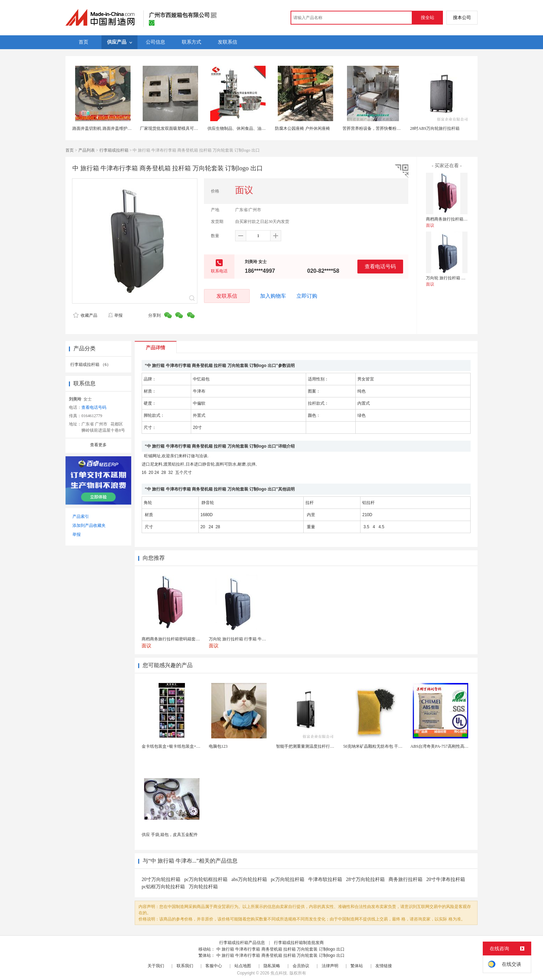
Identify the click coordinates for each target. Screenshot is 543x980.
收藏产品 (85, 315)
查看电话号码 (380, 266)
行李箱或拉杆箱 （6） (91, 365)
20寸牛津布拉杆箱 (446, 879)
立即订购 (307, 296)
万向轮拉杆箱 (203, 887)
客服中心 (214, 966)
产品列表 (87, 150)
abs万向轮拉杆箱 (249, 879)
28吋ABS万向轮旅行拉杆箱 (435, 128)
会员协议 (301, 966)
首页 (70, 150)
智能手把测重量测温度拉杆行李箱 (307, 746)
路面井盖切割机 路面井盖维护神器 (104, 128)
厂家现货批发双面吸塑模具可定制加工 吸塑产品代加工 (190, 128)
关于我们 (156, 966)
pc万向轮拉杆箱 (288, 879)
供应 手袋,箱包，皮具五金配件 (170, 835)
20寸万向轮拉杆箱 (161, 879)
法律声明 (330, 966)
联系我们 (185, 966)
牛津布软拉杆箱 (325, 879)
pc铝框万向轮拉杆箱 (163, 887)
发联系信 (227, 296)
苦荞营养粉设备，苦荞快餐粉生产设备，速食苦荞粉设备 (394, 128)
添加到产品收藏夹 (89, 525)
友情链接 (384, 966)
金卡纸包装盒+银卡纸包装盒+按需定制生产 (181, 746)
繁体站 (357, 966)
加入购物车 (273, 296)
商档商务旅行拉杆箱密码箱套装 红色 (460, 219)
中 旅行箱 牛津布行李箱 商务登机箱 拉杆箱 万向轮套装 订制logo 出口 (281, 949)
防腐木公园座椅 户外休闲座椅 (302, 128)
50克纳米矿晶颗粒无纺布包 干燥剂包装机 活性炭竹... (391, 746)
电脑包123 (218, 746)
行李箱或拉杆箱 (114, 150)
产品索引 (81, 516)
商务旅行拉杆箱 (406, 879)
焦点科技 (279, 973)
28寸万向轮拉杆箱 (365, 879)
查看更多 (98, 445)
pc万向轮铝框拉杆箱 (206, 879)
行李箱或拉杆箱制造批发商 (299, 943)
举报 (115, 315)
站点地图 (243, 966)
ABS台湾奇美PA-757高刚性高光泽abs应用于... (452, 746)
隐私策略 (272, 966)
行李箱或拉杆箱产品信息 (242, 943)
